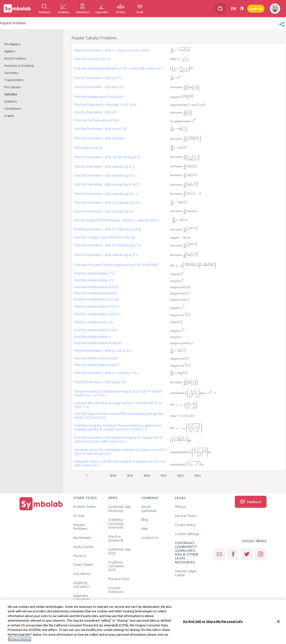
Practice (79, 556)
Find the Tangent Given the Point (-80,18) (105, 237)
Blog (145, 519)
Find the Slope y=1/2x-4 (92, 59)
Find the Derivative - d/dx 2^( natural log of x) (107, 229)
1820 (147, 475)
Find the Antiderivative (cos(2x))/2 (99, 97)
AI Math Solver (84, 506)
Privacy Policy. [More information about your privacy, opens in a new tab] (20, 642)
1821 (163, 475)
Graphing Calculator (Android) (116, 523)
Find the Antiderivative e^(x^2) (97, 307)
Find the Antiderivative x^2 (94, 280)
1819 (130, 475)
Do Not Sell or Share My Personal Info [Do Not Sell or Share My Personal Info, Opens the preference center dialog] (213, 624)
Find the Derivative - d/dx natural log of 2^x (106, 255)
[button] (282, 27)
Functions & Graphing (19, 66)
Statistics (11, 101)
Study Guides (83, 547)
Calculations (13, 108)
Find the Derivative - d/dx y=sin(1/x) (100, 129)
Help (145, 528)
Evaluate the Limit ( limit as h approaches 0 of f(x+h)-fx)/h (116, 265)
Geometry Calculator (81, 597)
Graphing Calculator (81, 584)
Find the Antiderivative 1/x (94, 322)
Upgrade (256, 8)
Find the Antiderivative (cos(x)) (97, 299)
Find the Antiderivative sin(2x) (96, 287)
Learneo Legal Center (186, 573)
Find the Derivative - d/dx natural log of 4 (104, 211)
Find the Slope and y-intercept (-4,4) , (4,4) (105, 105)
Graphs (9, 116)
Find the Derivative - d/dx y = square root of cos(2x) (112, 50)
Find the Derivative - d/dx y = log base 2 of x (106, 373)
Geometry (11, 73)
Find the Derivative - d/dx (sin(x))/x (100, 138)
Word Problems (15, 58)
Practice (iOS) (119, 579)
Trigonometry (14, 80)
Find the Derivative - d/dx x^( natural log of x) (107, 245)
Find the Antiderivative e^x (94, 273)
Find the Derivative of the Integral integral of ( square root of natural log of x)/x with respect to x (119, 440)
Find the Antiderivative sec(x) (96, 358)
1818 (113, 475)
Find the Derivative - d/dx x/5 (96, 112)
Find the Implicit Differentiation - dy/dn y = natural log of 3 (117, 220)
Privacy (181, 506)
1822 (180, 475)
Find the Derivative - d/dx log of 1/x (100, 382)
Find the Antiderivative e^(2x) (96, 330)
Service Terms (186, 516)
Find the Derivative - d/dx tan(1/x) (99, 87)
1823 (197, 475)
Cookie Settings (187, 534)
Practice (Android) (116, 538)
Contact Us (150, 537)
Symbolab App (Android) (120, 508)
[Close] (278, 624)
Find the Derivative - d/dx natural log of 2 (104, 167)
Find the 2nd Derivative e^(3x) (96, 120)
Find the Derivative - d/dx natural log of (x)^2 (107, 184)
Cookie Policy (185, 525)
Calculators (82, 573)
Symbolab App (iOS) (120, 551)
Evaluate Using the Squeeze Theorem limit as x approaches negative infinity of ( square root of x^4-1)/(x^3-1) (118, 427)
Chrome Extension (116, 590)
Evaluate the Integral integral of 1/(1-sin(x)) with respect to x (119, 68)
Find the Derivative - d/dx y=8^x (98, 78)
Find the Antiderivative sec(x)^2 (98, 314)
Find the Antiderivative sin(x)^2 (97, 365)
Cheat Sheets (83, 564)
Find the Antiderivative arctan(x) (98, 343)
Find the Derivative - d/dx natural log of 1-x (106, 194)
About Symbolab (149, 508)
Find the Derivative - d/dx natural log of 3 (104, 175)
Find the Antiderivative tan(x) (95, 293)
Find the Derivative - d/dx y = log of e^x (103, 351)
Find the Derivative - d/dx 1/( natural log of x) (107, 157)
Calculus (11, 94)
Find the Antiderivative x (92, 337)
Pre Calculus (13, 87)
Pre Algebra (12, 44)
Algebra (10, 51)
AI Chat (79, 516)
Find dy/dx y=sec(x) (89, 148)
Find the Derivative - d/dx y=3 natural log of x (107, 203)
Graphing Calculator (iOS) (116, 566)
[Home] (41, 510)
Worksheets (82, 537)
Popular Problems (80, 526)
